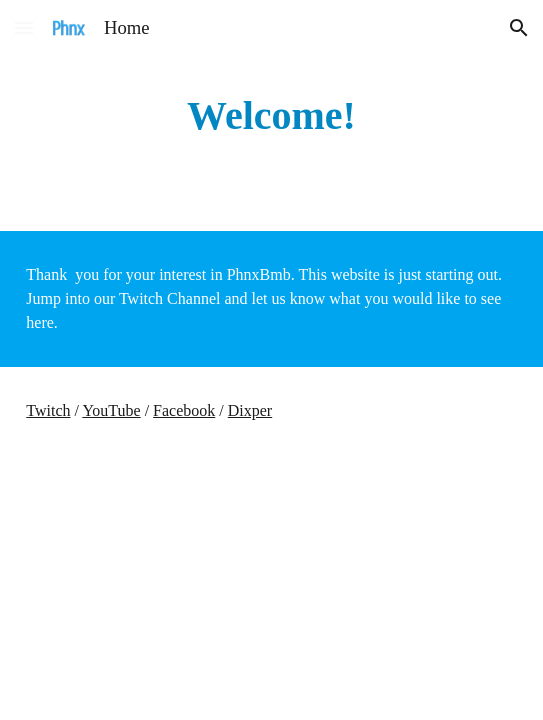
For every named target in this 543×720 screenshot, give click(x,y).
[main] (271, 115)
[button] (24, 27)
